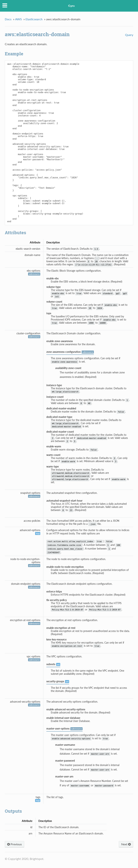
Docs (8, 19)
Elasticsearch (34, 19)
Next (126, 844)
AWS (18, 19)
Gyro (71, 6)
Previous (15, 844)
